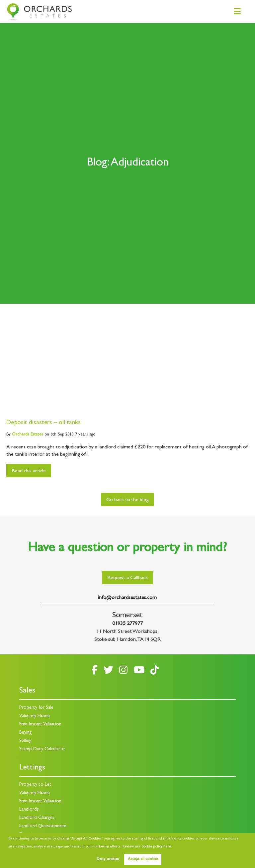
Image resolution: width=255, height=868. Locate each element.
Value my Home (35, 716)
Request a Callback (127, 578)
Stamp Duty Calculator (42, 749)
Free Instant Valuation (40, 725)
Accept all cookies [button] (143, 859)
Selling (25, 741)
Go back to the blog (127, 500)
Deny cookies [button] (108, 859)
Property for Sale (36, 708)
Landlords (29, 810)
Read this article (29, 471)
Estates (28, 435)
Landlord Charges (37, 818)
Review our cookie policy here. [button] (147, 847)
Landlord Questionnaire (43, 826)
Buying (26, 733)
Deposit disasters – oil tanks (43, 423)
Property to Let (35, 785)
